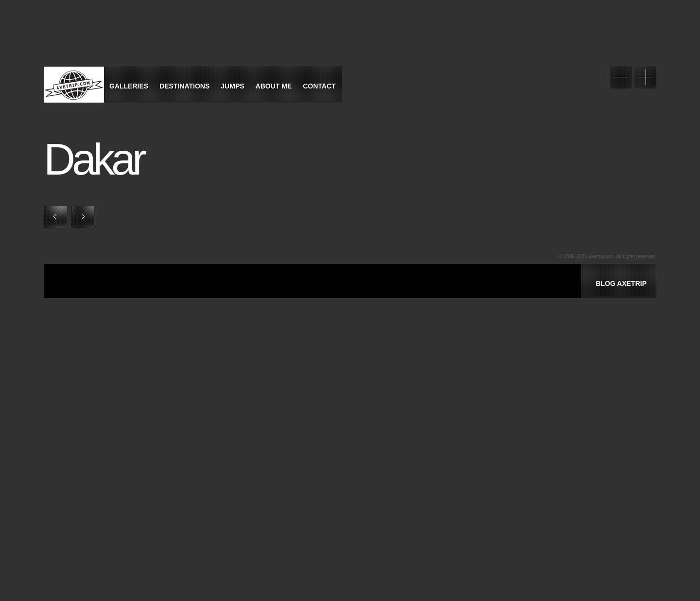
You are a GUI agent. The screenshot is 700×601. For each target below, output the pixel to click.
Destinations (184, 86)
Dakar (94, 159)
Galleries (129, 86)
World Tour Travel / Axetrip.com (74, 85)
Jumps (232, 86)
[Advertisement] (182, 292)
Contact (319, 86)
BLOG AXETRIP (621, 283)
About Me (274, 86)
